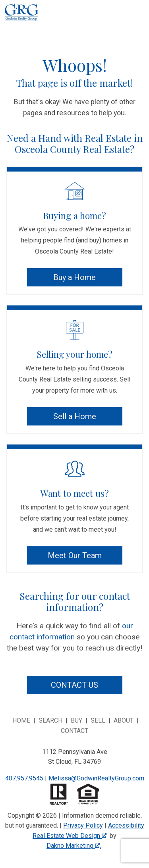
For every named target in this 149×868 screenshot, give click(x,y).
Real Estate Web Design (70, 836)
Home (21, 720)
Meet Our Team (75, 555)
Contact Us (74, 685)
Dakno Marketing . (74, 846)
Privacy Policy (83, 825)
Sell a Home (75, 416)
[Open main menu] (120, 25)
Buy (76, 720)
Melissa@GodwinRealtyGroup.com (96, 778)
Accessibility (126, 825)
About (124, 720)
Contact (74, 731)
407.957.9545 (24, 778)
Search (50, 720)
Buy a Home (74, 277)
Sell (98, 720)
